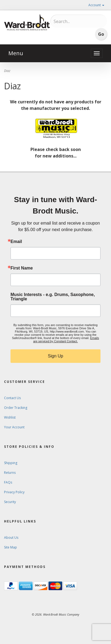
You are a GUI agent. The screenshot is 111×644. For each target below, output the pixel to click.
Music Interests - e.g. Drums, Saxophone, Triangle (53, 297)
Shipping (11, 463)
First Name (22, 268)
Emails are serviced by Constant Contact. (66, 340)
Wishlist (10, 417)
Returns (10, 473)
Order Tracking (16, 408)
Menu (16, 53)
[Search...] (76, 21)
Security (10, 502)
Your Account (14, 427)
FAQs (8, 482)
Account (96, 5)
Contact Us (12, 398)
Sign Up (56, 356)
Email (16, 242)
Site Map (11, 547)
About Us (11, 538)
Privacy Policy (14, 492)
